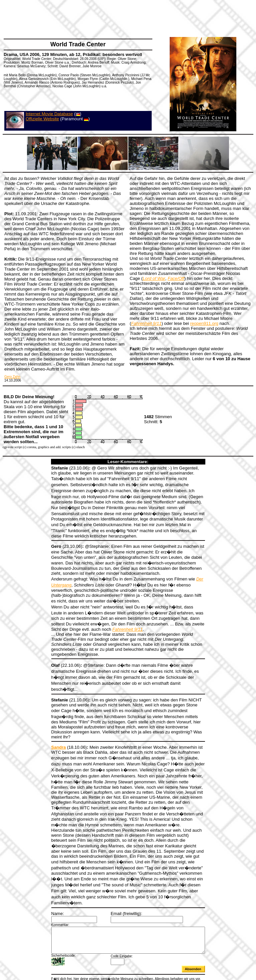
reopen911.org (204, 323)
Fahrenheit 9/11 (68, 619)
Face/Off (176, 278)
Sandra (49, 721)
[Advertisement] (125, 18)
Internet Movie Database (49, 114)
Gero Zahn (12, 377)
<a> (128, 954)
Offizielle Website (42, 119)
